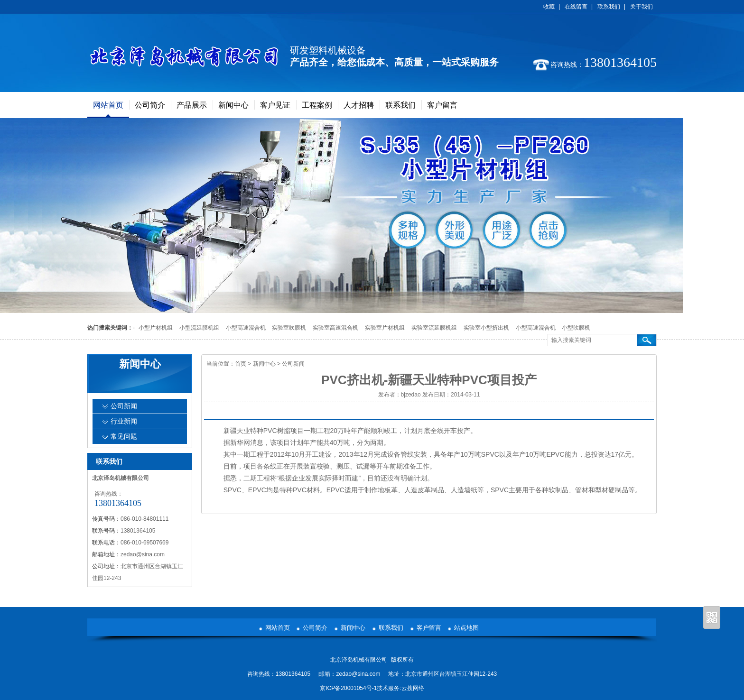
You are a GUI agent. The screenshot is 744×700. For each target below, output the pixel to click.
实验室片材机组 (385, 328)
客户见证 (275, 105)
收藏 (549, 7)
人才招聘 (359, 105)
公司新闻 (293, 364)
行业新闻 (124, 421)
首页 (241, 364)
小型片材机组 (156, 328)
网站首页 (108, 105)
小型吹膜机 (576, 328)
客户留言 (442, 105)
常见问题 (124, 437)
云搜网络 (413, 688)
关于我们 (642, 7)
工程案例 (317, 105)
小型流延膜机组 (199, 328)
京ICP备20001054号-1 (348, 688)
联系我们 (609, 7)
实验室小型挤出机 (486, 328)
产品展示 (192, 105)
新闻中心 (233, 105)
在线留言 (576, 7)
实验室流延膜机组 (434, 328)
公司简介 (150, 105)
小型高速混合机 (246, 328)
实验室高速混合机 (335, 328)
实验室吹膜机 (289, 328)
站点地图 (466, 628)
